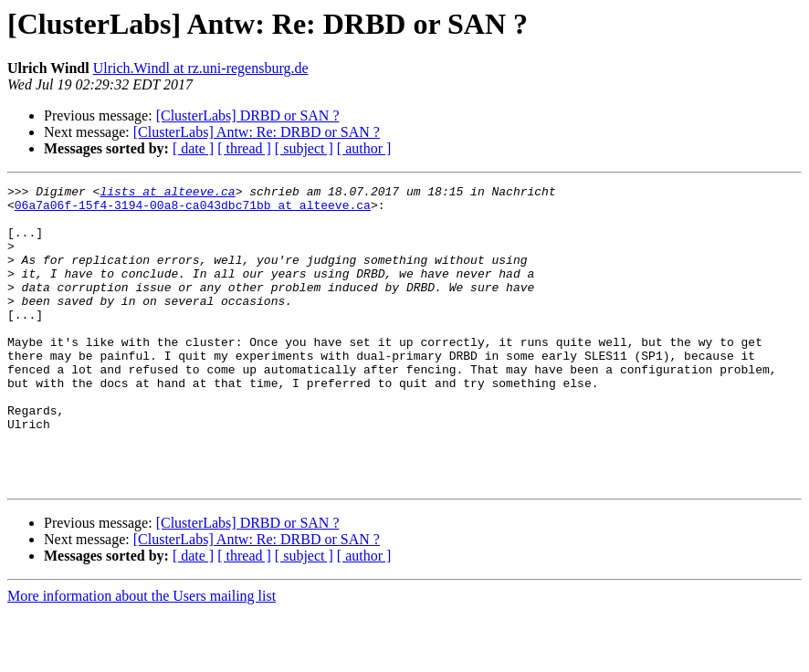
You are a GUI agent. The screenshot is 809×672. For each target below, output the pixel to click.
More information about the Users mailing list (142, 656)
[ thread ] (244, 148)
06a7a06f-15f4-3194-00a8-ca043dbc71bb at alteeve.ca (193, 210)
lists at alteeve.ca (167, 194)
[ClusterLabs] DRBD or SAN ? (248, 115)
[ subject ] (304, 148)
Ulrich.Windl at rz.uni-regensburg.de (201, 68)
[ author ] (364, 148)
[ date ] (193, 148)
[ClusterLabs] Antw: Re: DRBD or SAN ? (257, 132)
